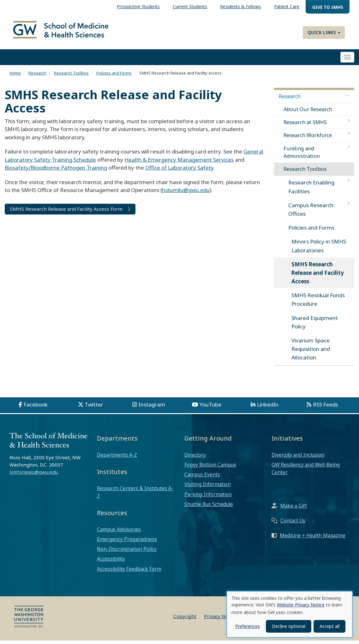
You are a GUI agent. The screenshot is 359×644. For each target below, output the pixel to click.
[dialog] (290, 614)
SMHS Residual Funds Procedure (318, 303)
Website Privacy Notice (301, 605)
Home (15, 77)
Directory (195, 458)
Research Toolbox (71, 77)
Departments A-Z (117, 458)
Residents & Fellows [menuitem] (241, 6)
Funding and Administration (302, 156)
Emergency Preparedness (127, 543)
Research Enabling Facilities (311, 190)
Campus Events (202, 478)
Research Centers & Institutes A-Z (135, 496)
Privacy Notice (220, 620)
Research (37, 77)
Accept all (329, 626)
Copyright (185, 620)
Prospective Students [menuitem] (138, 6)
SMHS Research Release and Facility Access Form (66, 212)
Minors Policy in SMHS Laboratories (319, 250)
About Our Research (308, 113)
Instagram (152, 408)
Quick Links (324, 32)
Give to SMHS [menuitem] (328, 7)
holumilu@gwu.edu (186, 194)
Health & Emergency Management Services (179, 163)
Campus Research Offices (311, 213)
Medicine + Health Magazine (313, 539)
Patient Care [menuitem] (287, 6)
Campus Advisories (119, 533)
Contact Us (293, 524)
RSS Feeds (326, 408)
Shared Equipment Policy (315, 326)
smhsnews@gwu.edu (34, 476)
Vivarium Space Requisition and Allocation (311, 352)
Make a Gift (294, 509)
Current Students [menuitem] (190, 6)
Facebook (36, 408)
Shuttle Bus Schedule (209, 508)
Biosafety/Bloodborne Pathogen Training (56, 171)
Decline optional (289, 626)
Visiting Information (208, 488)
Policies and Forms (114, 77)
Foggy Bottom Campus (210, 468)
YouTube (210, 408)
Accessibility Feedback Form (129, 572)
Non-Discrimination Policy (127, 552)
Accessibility (111, 563)
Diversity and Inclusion (298, 458)
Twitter (94, 408)
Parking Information (208, 498)
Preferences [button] (248, 626)
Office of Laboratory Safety (179, 171)
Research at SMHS (305, 126)
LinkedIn (268, 408)
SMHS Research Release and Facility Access (318, 276)
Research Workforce (308, 139)
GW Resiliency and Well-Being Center (306, 472)
